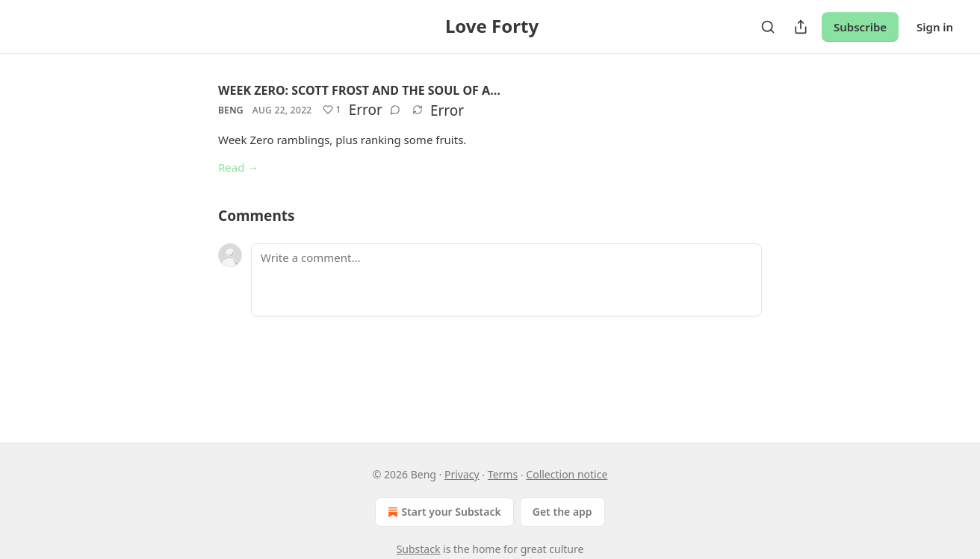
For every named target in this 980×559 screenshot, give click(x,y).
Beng (231, 110)
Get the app (562, 512)
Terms (503, 474)
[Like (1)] (332, 110)
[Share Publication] (801, 27)
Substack (419, 549)
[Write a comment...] (506, 280)
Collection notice (567, 474)
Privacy (462, 474)
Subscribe (860, 27)
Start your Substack (443, 512)
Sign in (935, 27)
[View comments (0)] (395, 110)
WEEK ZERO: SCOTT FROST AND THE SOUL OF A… (359, 90)
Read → (238, 167)
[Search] (768, 27)
